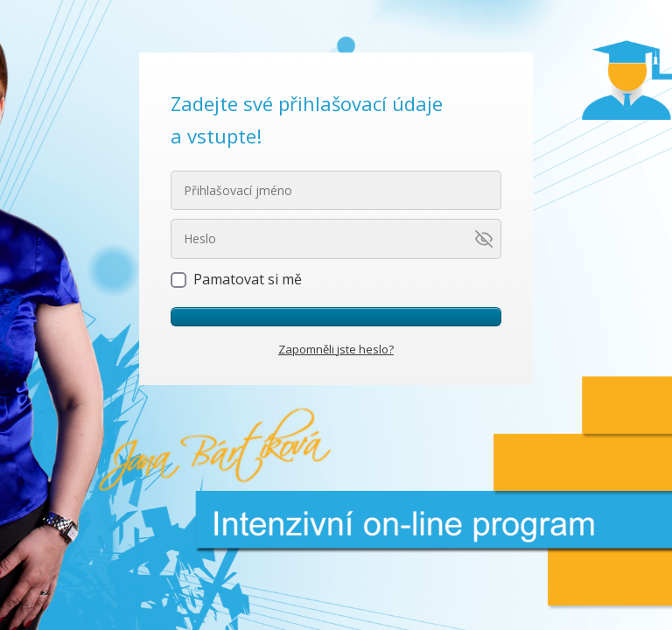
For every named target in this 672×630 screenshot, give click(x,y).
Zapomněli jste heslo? (336, 349)
